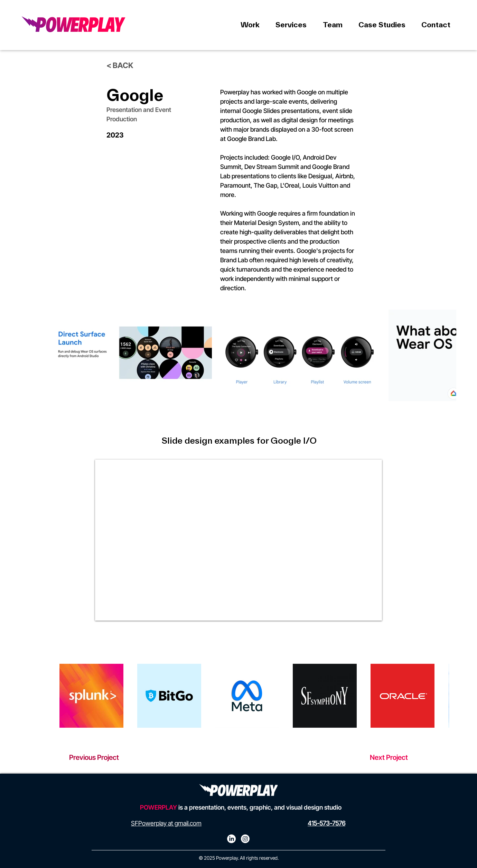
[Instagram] (245, 839)
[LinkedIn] (231, 839)
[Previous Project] (102, 757)
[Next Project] (375, 757)
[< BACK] (124, 65)
